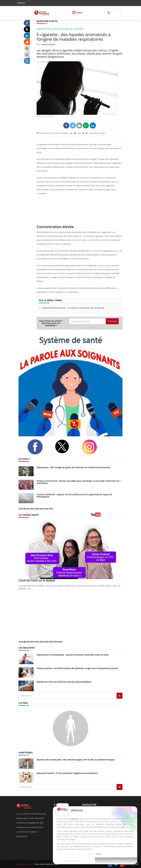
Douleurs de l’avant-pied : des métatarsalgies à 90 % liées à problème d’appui (76, 759)
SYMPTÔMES (25, 752)
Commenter (97, 133)
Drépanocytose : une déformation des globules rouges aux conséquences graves (77, 668)
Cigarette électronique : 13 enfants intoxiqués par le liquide (73, 308)
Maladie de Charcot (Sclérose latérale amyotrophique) (64, 682)
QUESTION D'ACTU (47, 21)
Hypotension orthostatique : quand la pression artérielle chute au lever (73, 655)
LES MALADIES (26, 648)
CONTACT (21, 3)
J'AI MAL (23, 703)
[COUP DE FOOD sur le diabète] (70, 550)
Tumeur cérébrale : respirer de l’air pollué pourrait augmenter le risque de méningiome (74, 496)
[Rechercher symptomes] (120, 787)
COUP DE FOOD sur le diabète (37, 580)
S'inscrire (112, 321)
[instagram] (93, 447)
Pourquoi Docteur (25, 864)
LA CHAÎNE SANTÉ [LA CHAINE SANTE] (28, 515)
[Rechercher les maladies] (120, 696)
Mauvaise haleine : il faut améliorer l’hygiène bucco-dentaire (67, 773)
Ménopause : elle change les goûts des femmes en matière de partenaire (73, 467)
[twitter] (66, 446)
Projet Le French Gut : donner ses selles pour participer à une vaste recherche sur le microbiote (79, 482)
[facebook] (39, 447)
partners (75, 819)
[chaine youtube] (107, 516)
